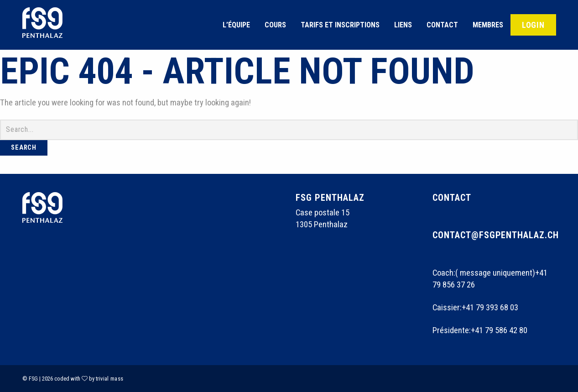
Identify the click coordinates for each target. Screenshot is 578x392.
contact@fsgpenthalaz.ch (496, 235)
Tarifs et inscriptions (340, 25)
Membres (488, 25)
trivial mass (110, 378)
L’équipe (236, 25)
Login (534, 25)
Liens (403, 25)
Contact (442, 25)
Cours (275, 25)
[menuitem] (236, 25)
